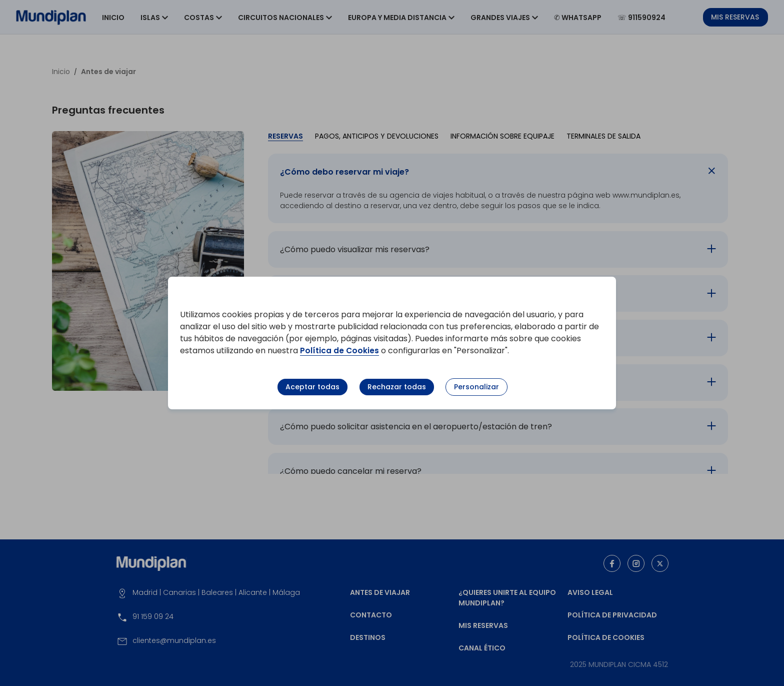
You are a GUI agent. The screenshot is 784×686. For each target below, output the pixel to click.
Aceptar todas (312, 387)
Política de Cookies (340, 351)
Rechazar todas (397, 387)
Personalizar (476, 387)
